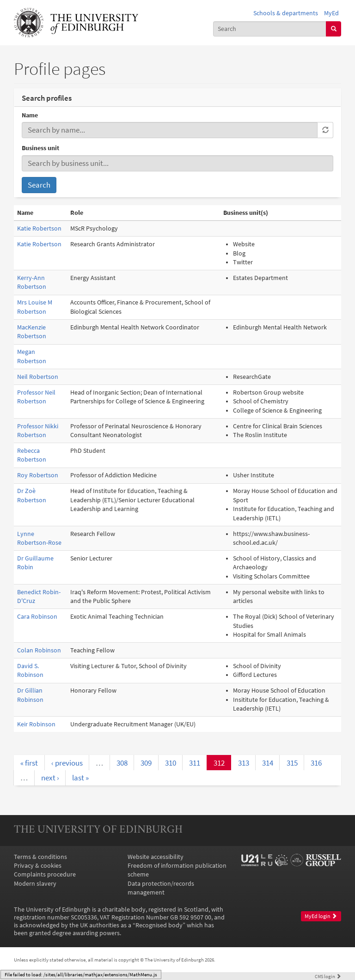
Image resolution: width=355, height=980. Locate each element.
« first (29, 763)
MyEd (331, 13)
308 (122, 763)
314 (268, 763)
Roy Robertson (38, 475)
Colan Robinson (39, 650)
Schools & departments (286, 13)
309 (146, 763)
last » (80, 778)
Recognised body (159, 925)
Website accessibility (156, 857)
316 (316, 763)
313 (244, 763)
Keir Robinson (36, 724)
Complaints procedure (45, 874)
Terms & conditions (40, 857)
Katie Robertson (39, 228)
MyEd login (321, 916)
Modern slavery (35, 884)
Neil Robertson (38, 377)
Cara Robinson (37, 617)
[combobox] (270, 29)
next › (50, 778)
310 (171, 763)
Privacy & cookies (38, 866)
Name (30, 115)
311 (195, 763)
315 (292, 763)
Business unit (40, 148)
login (328, 976)
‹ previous (67, 763)
